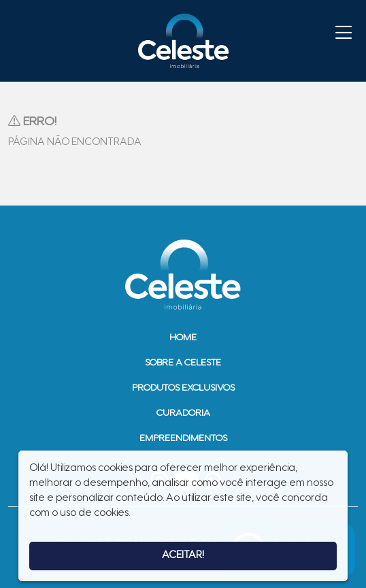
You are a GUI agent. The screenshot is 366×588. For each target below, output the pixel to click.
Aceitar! (183, 556)
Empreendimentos (183, 439)
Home (183, 338)
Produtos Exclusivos (183, 389)
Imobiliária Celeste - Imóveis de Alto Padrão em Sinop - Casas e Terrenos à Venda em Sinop (183, 41)
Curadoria (183, 414)
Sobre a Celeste (183, 363)
